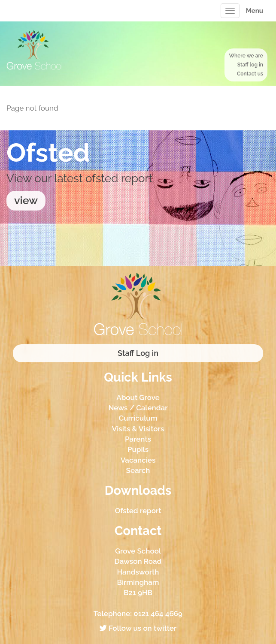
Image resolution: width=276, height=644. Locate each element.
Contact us (250, 74)
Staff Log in (138, 353)
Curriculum (138, 418)
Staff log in (250, 65)
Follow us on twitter (138, 628)
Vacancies (138, 460)
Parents (138, 439)
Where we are (246, 56)
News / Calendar (138, 408)
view (26, 200)
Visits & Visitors (138, 429)
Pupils (138, 449)
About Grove (138, 397)
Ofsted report (138, 511)
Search (138, 470)
